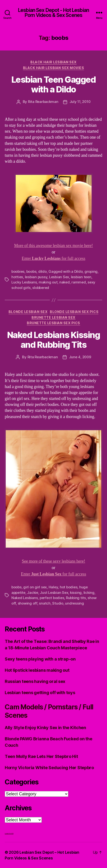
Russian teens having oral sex (35, 681)
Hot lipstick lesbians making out (37, 670)
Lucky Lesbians (24, 282)
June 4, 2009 (80, 357)
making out (48, 282)
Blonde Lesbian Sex (28, 312)
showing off (28, 603)
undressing (74, 603)
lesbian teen (81, 277)
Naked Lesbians (25, 598)
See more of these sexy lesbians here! (53, 561)
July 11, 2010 (80, 102)
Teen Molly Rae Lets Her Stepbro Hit (41, 756)
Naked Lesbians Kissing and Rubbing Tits (53, 340)
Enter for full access (54, 259)
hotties (17, 277)
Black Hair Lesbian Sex (53, 62)
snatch (45, 603)
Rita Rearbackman (43, 102)
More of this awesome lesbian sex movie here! (54, 246)
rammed (79, 282)
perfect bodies (52, 598)
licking (89, 593)
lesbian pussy (36, 277)
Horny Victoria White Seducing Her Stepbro (49, 768)
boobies (18, 271)
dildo (42, 271)
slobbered (41, 288)
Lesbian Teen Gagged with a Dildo (54, 84)
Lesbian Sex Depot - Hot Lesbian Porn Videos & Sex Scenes (53, 13)
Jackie (33, 593)
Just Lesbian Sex (54, 593)
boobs (31, 271)
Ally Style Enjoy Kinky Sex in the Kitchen (45, 728)
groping (91, 271)
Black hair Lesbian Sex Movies (54, 68)
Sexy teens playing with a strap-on (40, 659)
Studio (58, 603)
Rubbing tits (76, 598)
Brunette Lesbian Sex (53, 317)
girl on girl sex (35, 587)
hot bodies (69, 587)
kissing (76, 593)
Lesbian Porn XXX (9, 833)
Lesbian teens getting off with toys (40, 693)
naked (65, 282)
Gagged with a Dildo (65, 271)
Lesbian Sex (59, 277)
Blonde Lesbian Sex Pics (74, 312)
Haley (53, 587)
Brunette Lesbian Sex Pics (53, 323)
